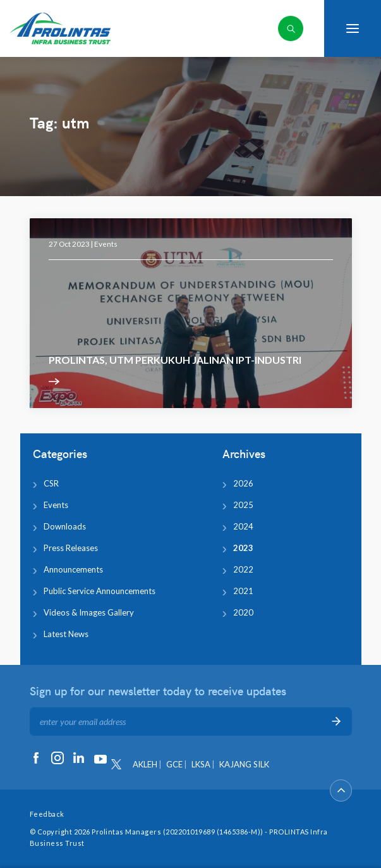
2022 (243, 569)
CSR (51, 483)
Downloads (65, 526)
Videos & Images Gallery (89, 612)
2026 (243, 483)
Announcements (73, 569)
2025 (243, 505)
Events (106, 244)
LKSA (201, 764)
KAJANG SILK (244, 764)
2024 (243, 526)
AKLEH (145, 764)
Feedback (47, 814)
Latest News (66, 634)
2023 (243, 548)
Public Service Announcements (100, 591)
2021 (243, 591)
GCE (174, 764)
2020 (243, 612)
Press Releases (71, 548)
